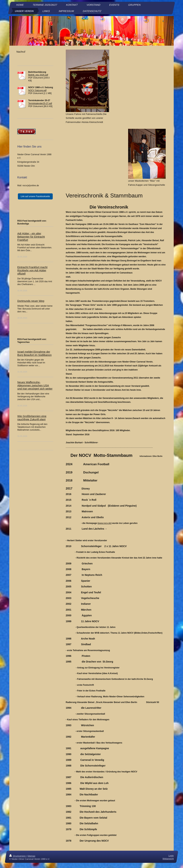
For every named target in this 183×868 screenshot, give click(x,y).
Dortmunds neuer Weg (31, 301)
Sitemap (31, 856)
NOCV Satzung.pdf (37, 90)
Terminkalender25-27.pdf (40, 103)
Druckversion (18, 856)
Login (171, 856)
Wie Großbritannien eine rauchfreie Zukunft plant (32, 418)
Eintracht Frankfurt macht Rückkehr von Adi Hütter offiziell (32, 270)
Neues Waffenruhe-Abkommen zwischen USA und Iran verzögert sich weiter (35, 385)
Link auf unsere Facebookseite (35, 196)
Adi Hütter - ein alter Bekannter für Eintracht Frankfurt (31, 237)
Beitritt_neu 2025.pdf (38, 75)
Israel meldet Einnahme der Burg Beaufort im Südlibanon (34, 353)
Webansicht (168, 859)
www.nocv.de (105, 523)
